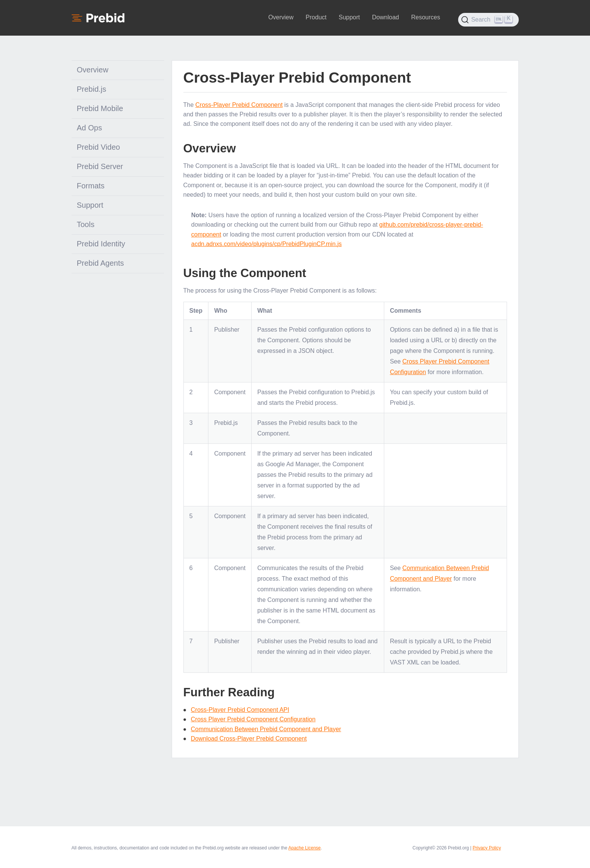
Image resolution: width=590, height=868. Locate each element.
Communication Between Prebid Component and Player (266, 729)
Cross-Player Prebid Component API (240, 710)
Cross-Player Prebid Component (239, 105)
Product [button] (316, 17)
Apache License (304, 848)
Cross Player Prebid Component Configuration (253, 719)
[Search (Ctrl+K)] (488, 20)
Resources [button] (426, 17)
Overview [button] (281, 17)
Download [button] (386, 17)
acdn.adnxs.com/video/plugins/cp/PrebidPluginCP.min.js (267, 244)
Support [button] (349, 17)
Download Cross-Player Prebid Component (249, 739)
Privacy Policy (487, 848)
